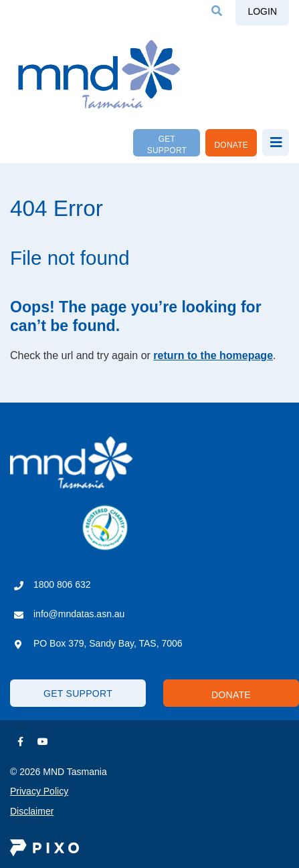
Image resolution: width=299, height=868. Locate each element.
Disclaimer (32, 811)
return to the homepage (213, 355)
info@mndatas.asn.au (79, 614)
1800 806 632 (62, 584)
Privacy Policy (39, 791)
